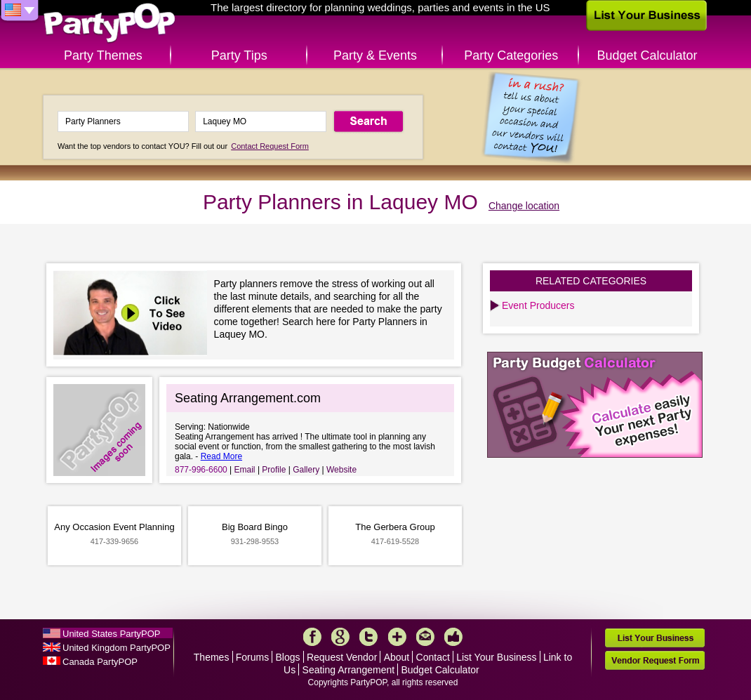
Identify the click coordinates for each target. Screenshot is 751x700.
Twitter (368, 637)
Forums (252, 657)
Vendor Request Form (655, 660)
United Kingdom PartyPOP (117, 648)
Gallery (306, 470)
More (397, 637)
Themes (212, 657)
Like (453, 637)
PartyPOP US (109, 24)
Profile (274, 470)
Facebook (312, 637)
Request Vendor (342, 657)
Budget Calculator (647, 55)
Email (245, 470)
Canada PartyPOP (100, 662)
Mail (425, 637)
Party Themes (103, 55)
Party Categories (511, 55)
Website (341, 470)
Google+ (340, 637)
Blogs (288, 657)
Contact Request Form (270, 146)
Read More (221, 456)
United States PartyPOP (111, 634)
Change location (524, 206)
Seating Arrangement (349, 670)
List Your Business (496, 657)
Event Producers (538, 305)
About (397, 657)
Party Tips (239, 55)
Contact (433, 657)
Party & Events (375, 55)
